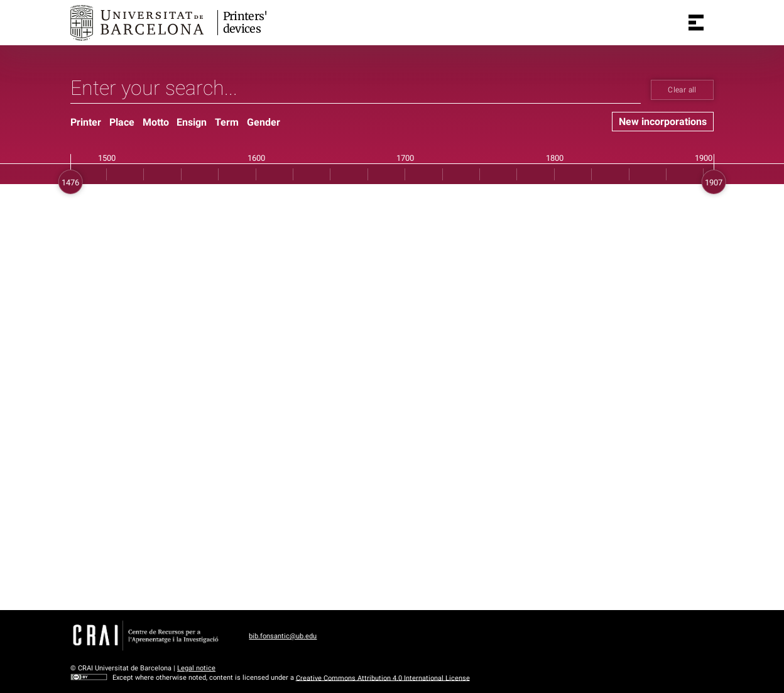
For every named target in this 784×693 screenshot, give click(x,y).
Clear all (682, 90)
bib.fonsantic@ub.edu (283, 636)
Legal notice (196, 668)
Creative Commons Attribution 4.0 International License (383, 678)
